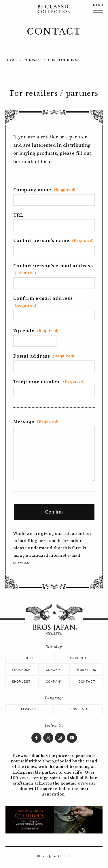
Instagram (60, 738)
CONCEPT (54, 670)
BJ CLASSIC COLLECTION (54, 9)
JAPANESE (29, 709)
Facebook (36, 738)
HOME (11, 60)
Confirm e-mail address (43, 301)
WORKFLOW (87, 670)
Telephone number (49, 381)
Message (36, 421)
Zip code (36, 331)
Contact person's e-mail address (53, 269)
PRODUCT (78, 658)
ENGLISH (79, 709)
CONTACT (32, 60)
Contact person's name (54, 240)
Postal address (44, 356)
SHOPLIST (21, 682)
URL (18, 215)
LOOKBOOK (21, 670)
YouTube (72, 738)
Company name (44, 190)
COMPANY (54, 682)
